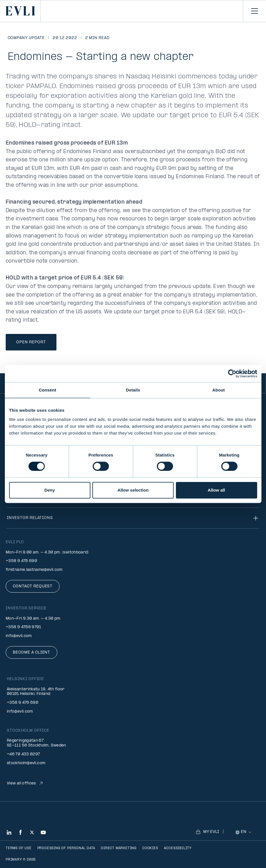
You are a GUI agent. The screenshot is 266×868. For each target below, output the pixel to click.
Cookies (150, 848)
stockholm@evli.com (26, 763)
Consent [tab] (47, 390)
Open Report (31, 342)
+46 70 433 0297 (23, 754)
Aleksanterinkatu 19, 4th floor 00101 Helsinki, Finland (36, 692)
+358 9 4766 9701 (24, 627)
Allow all (217, 490)
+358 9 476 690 (21, 561)
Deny (50, 490)
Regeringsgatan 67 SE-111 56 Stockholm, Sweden (36, 743)
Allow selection (133, 490)
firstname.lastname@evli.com (34, 570)
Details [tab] (133, 390)
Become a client (32, 653)
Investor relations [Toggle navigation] (133, 518)
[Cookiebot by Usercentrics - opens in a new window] (232, 374)
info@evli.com (19, 636)
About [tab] (219, 390)
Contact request (33, 586)
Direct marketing (119, 848)
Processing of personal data (66, 848)
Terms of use (19, 848)
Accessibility (178, 848)
